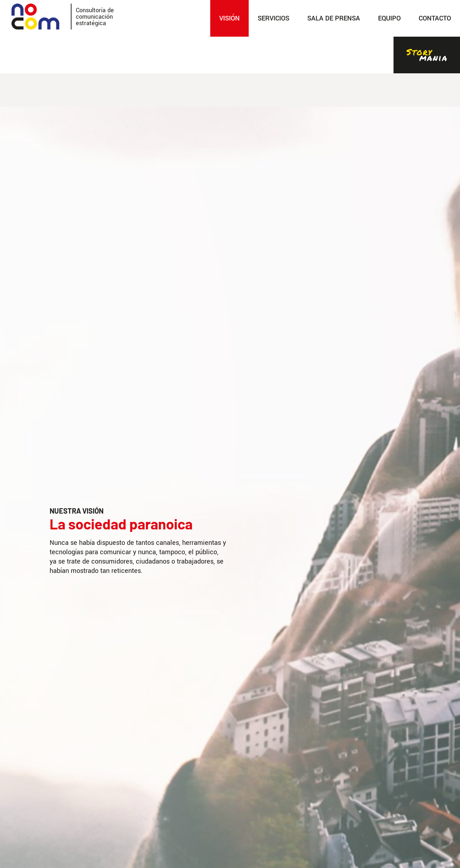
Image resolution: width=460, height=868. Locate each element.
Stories (427, 55)
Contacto (435, 18)
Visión (229, 18)
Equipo (389, 18)
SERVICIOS (273, 18)
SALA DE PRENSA (334, 18)
